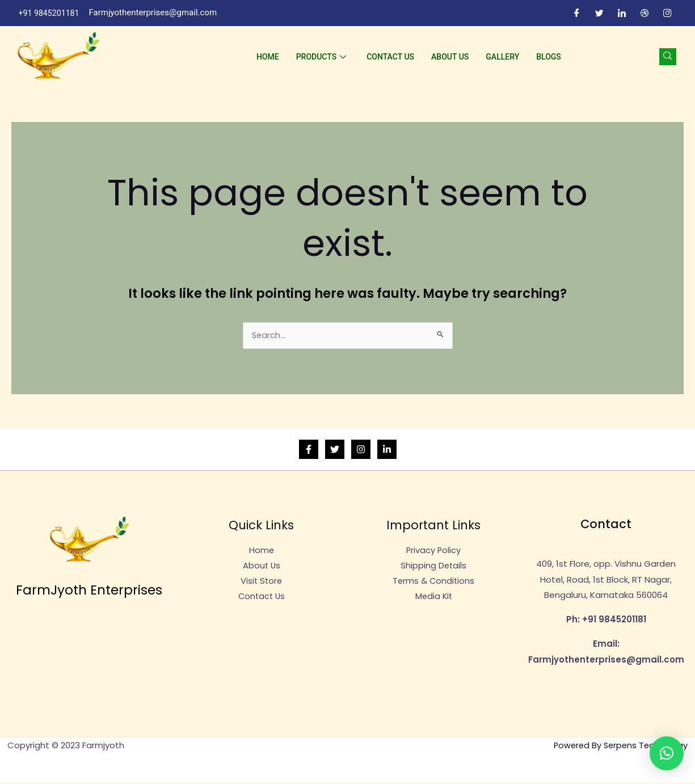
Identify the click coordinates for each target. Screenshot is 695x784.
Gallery (502, 57)
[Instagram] (668, 13)
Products (321, 57)
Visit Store (262, 583)
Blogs (549, 57)
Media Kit (433, 599)
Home (268, 57)
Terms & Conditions (434, 583)
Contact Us (390, 57)
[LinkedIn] (622, 13)
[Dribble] (645, 13)
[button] (667, 753)
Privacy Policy (433, 552)
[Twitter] (600, 13)
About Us (450, 57)
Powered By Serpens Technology (619, 746)
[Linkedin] (387, 450)
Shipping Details (433, 567)
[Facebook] (577, 13)
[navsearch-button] (668, 57)
